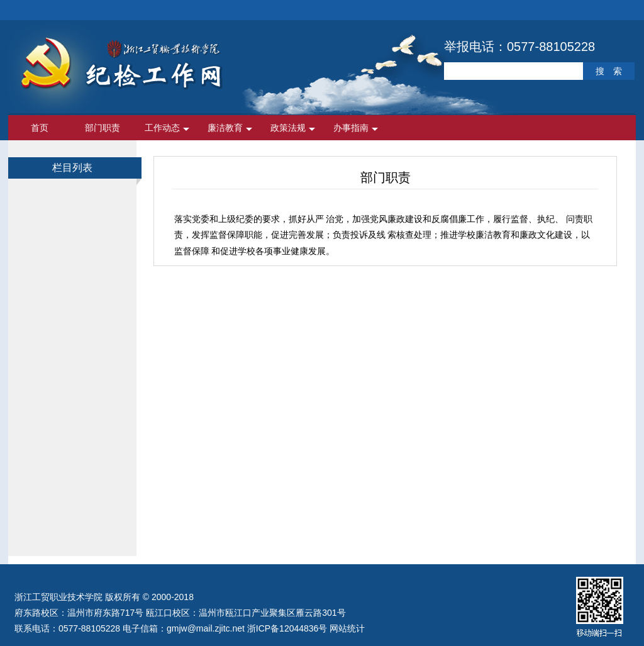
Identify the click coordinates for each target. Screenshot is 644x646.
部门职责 (103, 128)
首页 (40, 128)
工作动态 (162, 128)
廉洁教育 (225, 128)
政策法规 (288, 128)
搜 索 (609, 71)
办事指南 (351, 128)
